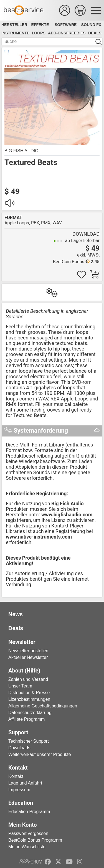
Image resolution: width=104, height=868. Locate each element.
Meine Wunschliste (27, 847)
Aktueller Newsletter (28, 657)
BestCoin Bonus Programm (35, 840)
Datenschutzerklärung (30, 713)
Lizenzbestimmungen (29, 699)
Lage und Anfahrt (25, 783)
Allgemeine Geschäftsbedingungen (43, 706)
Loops (39, 33)
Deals (95, 33)
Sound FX (91, 25)
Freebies (76, 33)
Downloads (19, 748)
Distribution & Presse (29, 693)
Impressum (19, 790)
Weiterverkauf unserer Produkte (40, 754)
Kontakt (16, 776)
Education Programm (29, 812)
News (16, 614)
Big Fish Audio (21, 151)
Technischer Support (29, 741)
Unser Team (20, 686)
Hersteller (14, 25)
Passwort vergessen (28, 833)
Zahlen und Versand (28, 679)
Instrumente (15, 33)
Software (66, 25)
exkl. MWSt (88, 255)
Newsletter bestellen (28, 651)
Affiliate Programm (26, 719)
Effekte (40, 25)
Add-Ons (57, 33)
